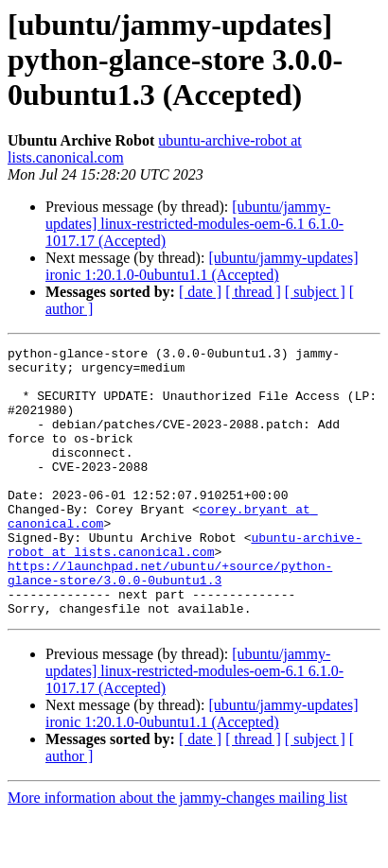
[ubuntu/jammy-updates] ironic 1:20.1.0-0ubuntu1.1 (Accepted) (202, 266)
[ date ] (200, 292)
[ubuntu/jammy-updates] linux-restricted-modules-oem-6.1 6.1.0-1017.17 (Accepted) (194, 224)
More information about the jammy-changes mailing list (177, 851)
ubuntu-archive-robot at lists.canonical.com (185, 585)
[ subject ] (315, 292)
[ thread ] (253, 292)
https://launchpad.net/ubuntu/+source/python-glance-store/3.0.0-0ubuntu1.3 (170, 619)
